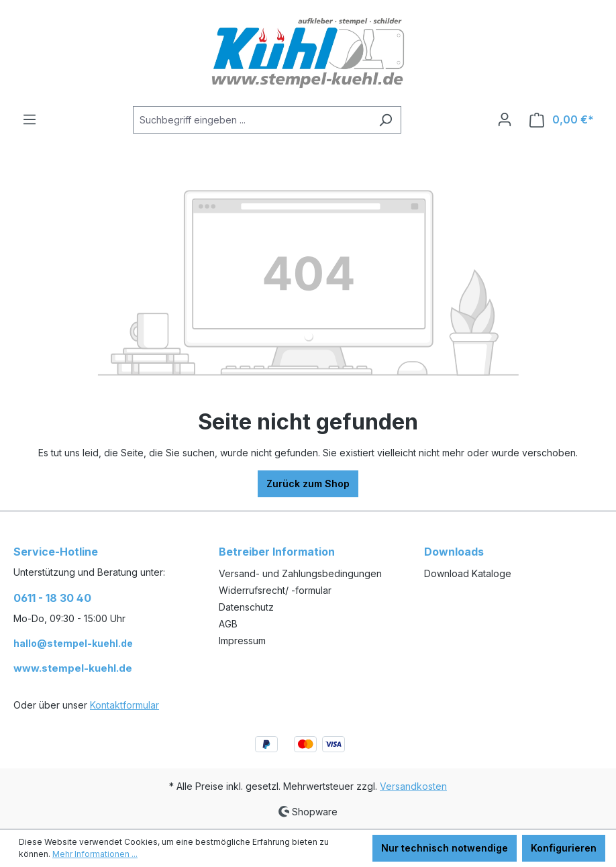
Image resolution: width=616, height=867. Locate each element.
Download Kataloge (468, 573)
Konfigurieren (564, 848)
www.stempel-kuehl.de (73, 668)
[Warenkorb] (562, 120)
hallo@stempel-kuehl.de (73, 643)
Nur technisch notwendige (445, 848)
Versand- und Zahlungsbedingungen (300, 573)
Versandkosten (413, 786)
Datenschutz (246, 607)
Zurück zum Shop (308, 483)
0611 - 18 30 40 (52, 598)
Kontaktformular (124, 705)
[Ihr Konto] (505, 119)
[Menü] (30, 119)
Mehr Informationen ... (95, 854)
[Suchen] (386, 120)
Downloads (454, 552)
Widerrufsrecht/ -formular (275, 590)
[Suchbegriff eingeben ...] (252, 120)
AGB (228, 624)
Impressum (242, 641)
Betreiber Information (277, 552)
